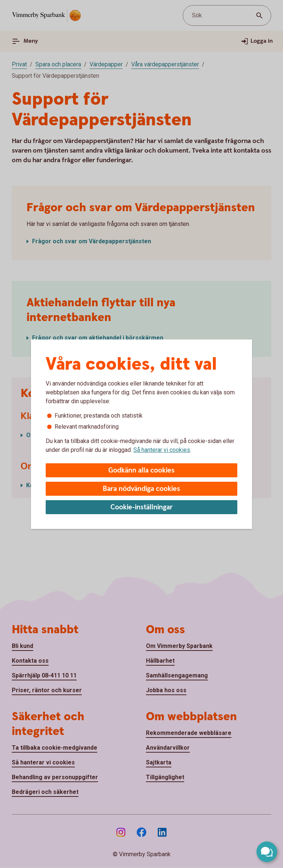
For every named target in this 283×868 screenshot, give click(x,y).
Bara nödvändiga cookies (141, 489)
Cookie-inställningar (142, 507)
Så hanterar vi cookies (162, 450)
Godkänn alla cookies (141, 470)
